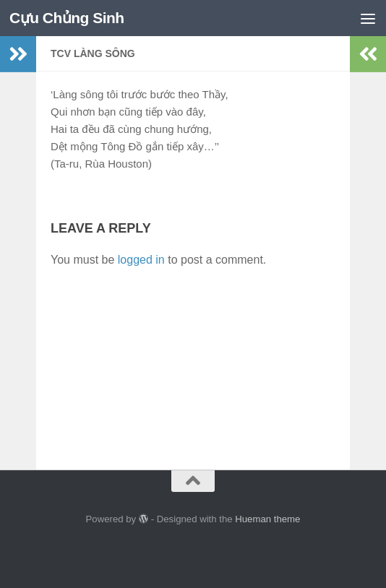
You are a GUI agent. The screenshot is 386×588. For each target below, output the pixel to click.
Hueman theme (267, 519)
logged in (141, 260)
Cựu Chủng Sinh (67, 18)
